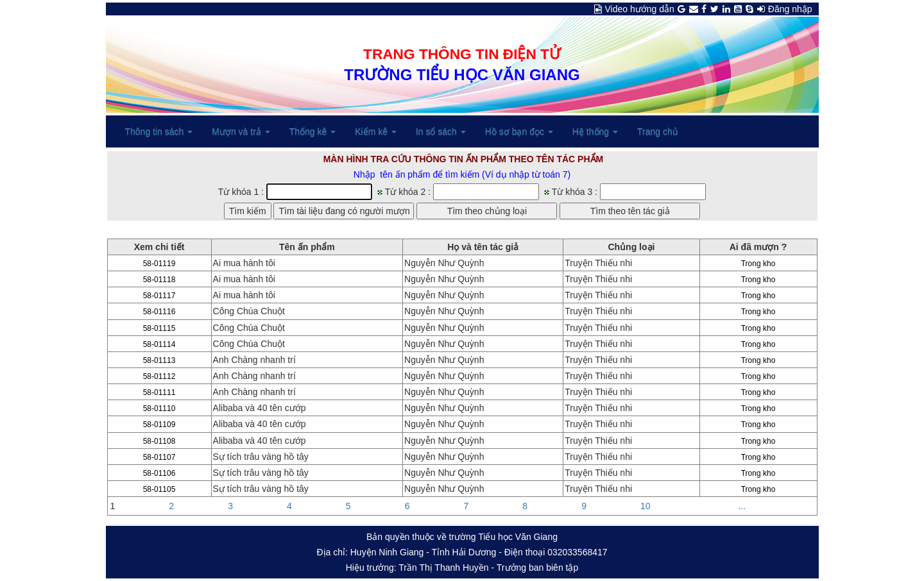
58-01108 (159, 441)
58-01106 (159, 473)
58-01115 (159, 328)
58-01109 (159, 425)
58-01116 (159, 312)
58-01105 (159, 489)
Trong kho (758, 264)
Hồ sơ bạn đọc (519, 131)
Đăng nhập (790, 9)
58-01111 (159, 392)
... (742, 506)
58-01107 (159, 457)
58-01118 (159, 280)
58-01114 (159, 344)
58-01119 (159, 264)
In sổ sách (441, 131)
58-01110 (159, 408)
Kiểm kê (376, 131)
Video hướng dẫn (640, 9)
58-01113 (159, 360)
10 (646, 506)
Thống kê (312, 131)
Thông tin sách (159, 131)
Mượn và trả (241, 131)
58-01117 (159, 296)
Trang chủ (658, 131)
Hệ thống (595, 131)
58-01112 (159, 376)
